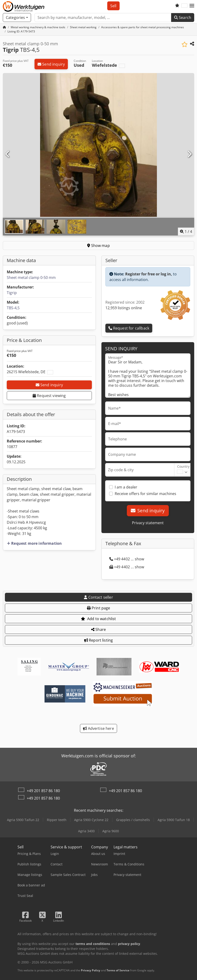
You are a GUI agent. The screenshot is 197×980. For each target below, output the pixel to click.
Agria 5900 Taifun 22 (23, 820)
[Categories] (17, 18)
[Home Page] (4, 27)
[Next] (189, 154)
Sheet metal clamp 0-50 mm (31, 277)
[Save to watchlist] (185, 44)
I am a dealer (126, 487)
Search (183, 18)
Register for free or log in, (149, 274)
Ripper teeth (57, 820)
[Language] (184, 6)
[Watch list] (177, 6)
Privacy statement (148, 523)
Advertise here (98, 728)
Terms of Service (118, 970)
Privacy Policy (91, 970)
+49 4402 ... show (127, 559)
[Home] (38, 27)
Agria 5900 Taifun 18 (174, 820)
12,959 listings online (124, 308)
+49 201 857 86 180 (43, 791)
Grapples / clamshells (133, 820)
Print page (99, 608)
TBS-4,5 (13, 308)
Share (98, 629)
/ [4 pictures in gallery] (186, 232)
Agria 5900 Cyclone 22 (91, 820)
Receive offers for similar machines (145, 494)
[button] (192, 6)
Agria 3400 (86, 831)
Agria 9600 (111, 831)
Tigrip (12, 293)
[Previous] (8, 154)
